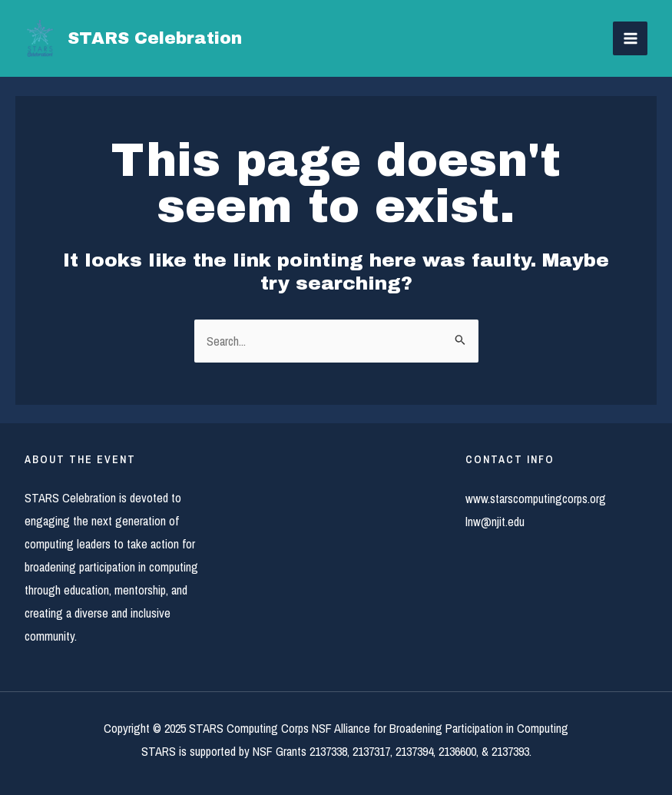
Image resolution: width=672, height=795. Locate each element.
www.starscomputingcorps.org (536, 499)
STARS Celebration (155, 38)
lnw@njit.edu (495, 522)
